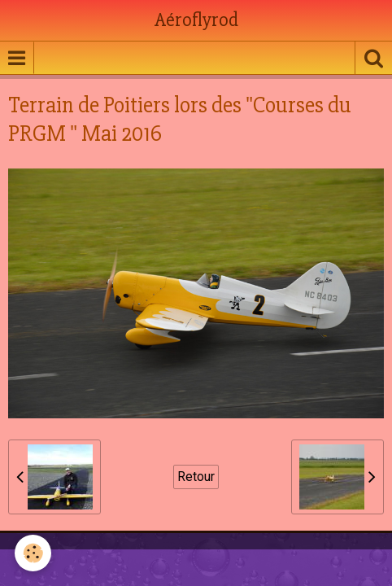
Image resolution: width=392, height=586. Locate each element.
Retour (196, 477)
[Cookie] (33, 553)
